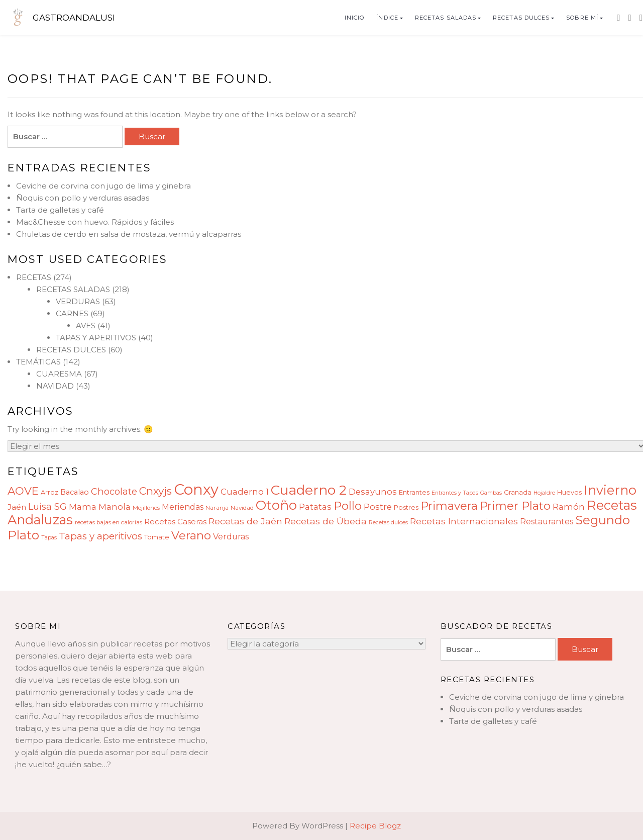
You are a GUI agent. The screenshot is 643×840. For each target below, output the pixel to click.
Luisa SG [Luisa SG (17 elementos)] (47, 506)
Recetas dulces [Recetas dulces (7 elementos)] (388, 523)
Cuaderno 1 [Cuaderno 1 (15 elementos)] (245, 492)
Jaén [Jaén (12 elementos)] (17, 507)
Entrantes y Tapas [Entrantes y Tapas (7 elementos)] (455, 493)
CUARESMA (59, 374)
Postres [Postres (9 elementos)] (406, 507)
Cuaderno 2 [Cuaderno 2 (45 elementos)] (309, 490)
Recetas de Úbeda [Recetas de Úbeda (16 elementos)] (326, 521)
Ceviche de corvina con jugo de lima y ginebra (103, 186)
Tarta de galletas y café (60, 210)
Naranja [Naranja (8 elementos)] (217, 508)
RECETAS (34, 277)
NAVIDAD (55, 386)
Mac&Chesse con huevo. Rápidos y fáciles (95, 222)
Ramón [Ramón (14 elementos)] (569, 507)
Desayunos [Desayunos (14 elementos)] (373, 492)
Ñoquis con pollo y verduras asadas (83, 198)
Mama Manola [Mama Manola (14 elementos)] (100, 507)
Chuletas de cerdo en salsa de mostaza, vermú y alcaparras (129, 234)
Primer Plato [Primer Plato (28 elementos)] (515, 506)
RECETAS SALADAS (446, 18)
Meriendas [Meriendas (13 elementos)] (183, 507)
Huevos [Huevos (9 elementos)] (569, 492)
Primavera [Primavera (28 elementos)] (449, 506)
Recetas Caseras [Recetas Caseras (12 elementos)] (175, 522)
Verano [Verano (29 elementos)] (191, 535)
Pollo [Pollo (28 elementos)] (348, 506)
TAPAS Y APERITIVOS (96, 338)
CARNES (72, 313)
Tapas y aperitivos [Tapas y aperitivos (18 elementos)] (100, 536)
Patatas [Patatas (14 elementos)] (315, 507)
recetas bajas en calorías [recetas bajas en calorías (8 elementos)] (109, 522)
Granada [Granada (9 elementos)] (518, 492)
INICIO (355, 18)
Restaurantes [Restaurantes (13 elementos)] (547, 522)
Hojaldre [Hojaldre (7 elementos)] (544, 493)
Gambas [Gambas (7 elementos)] (491, 493)
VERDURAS (78, 301)
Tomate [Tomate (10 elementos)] (157, 537)
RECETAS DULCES (521, 18)
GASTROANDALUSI (74, 18)
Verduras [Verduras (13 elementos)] (231, 537)
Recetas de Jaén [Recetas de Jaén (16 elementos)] (245, 521)
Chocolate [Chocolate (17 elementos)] (114, 491)
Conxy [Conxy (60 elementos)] (196, 489)
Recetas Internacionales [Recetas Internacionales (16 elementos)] (464, 521)
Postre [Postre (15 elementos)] (378, 507)
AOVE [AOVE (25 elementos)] (23, 491)
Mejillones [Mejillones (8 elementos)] (146, 508)
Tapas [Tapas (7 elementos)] (49, 538)
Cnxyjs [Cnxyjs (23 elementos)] (155, 491)
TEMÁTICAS (38, 362)
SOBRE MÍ (582, 18)
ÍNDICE (387, 18)
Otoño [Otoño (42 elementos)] (276, 505)
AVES (86, 325)
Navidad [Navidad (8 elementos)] (242, 508)
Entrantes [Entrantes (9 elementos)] (414, 492)
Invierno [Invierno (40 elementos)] (610, 490)
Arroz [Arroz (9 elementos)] (49, 492)
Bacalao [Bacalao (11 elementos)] (75, 492)
